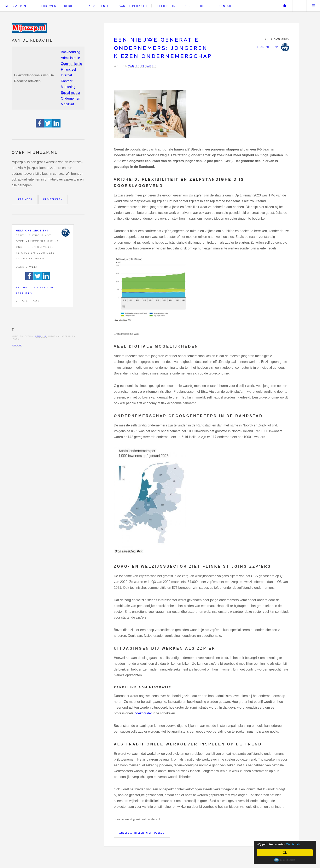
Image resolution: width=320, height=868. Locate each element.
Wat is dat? (298, 844)
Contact (226, 6)
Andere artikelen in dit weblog (142, 833)
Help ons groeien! (32, 231)
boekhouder (143, 713)
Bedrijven (48, 6)
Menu (313, 6)
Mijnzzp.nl (17, 6)
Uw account (285, 6)
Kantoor (67, 81)
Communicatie (71, 64)
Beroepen (72, 6)
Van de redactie (134, 6)
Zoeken (299, 6)
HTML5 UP (41, 336)
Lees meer (25, 199)
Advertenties (101, 6)
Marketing (68, 87)
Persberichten (198, 6)
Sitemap (17, 346)
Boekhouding (71, 52)
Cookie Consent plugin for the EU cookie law (285, 860)
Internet (66, 75)
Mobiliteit (67, 104)
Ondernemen (71, 98)
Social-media (70, 93)
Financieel (68, 69)
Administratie (70, 58)
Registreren (53, 199)
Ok (285, 853)
